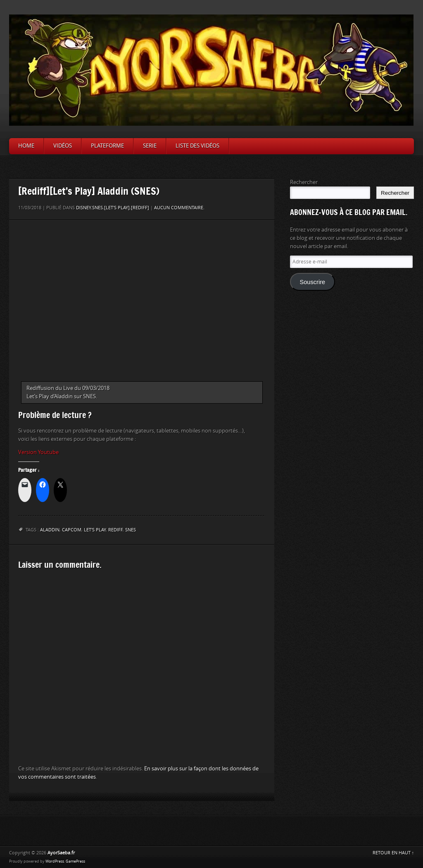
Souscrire (312, 282)
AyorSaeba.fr (61, 853)
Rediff (115, 530)
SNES (97, 208)
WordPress (55, 861)
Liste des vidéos (197, 146)
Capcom (72, 530)
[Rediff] (140, 208)
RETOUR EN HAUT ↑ (393, 853)
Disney (83, 208)
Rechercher (304, 182)
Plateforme (107, 146)
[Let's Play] (117, 208)
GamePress (75, 861)
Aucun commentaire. (179, 208)
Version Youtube (38, 452)
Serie (150, 146)
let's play (95, 530)
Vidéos (63, 146)
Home (26, 146)
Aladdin (50, 530)
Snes (131, 530)
